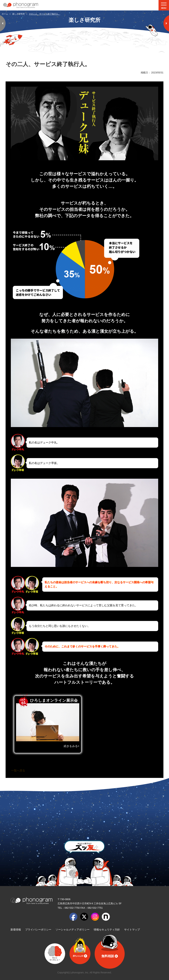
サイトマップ (132, 930)
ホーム (5, 14)
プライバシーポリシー (38, 930)
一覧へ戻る (18, 770)
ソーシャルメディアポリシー (73, 930)
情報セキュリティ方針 (107, 930)
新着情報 (16, 930)
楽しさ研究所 (19, 14)
